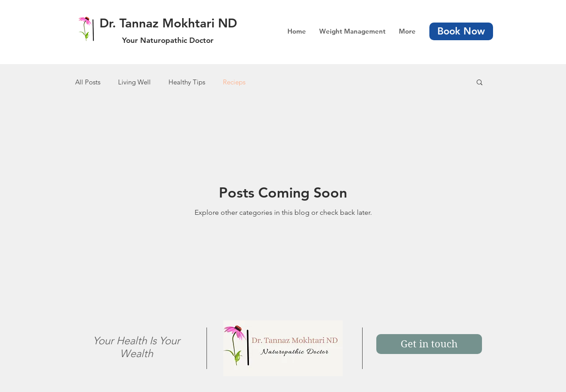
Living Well (134, 82)
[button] (480, 83)
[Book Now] (461, 31)
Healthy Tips (187, 82)
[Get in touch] (429, 344)
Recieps (234, 82)
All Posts (88, 82)
